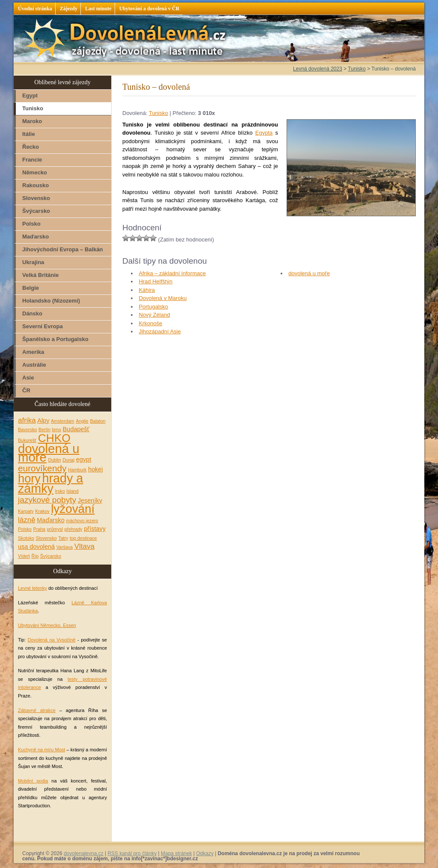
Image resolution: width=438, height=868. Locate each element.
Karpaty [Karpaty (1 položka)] (26, 511)
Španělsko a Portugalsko (55, 339)
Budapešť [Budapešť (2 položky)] (76, 429)
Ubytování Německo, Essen (47, 625)
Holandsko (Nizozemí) (51, 301)
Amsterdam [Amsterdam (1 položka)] (62, 421)
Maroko (32, 121)
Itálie (29, 134)
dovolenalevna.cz (84, 853)
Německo (35, 172)
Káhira (147, 290)
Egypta (264, 133)
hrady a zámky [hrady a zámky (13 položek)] (50, 484)
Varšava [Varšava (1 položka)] (65, 547)
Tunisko (158, 113)
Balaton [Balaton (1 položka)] (98, 421)
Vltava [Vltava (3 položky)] (84, 546)
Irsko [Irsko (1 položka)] (60, 491)
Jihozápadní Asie (160, 331)
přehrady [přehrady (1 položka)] (74, 529)
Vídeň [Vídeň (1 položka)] (24, 556)
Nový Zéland (154, 315)
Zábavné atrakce (37, 710)
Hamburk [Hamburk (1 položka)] (77, 470)
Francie (32, 160)
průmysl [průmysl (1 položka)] (55, 529)
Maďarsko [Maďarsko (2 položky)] (50, 520)
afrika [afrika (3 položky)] (27, 420)
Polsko (31, 224)
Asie (28, 378)
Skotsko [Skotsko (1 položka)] (26, 538)
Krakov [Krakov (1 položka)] (42, 511)
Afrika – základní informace (172, 273)
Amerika (33, 352)
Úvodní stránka (35, 9)
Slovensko (36, 198)
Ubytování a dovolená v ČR (149, 9)
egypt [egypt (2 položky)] (84, 459)
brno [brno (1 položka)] (57, 430)
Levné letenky (33, 588)
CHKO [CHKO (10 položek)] (54, 438)
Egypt (30, 96)
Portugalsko (153, 307)
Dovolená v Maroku (163, 298)
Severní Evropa (43, 326)
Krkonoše (150, 323)
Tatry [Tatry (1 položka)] (63, 538)
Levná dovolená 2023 (318, 69)
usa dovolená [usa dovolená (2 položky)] (36, 547)
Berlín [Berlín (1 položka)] (44, 430)
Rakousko (36, 185)
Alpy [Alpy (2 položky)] (43, 421)
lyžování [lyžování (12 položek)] (73, 509)
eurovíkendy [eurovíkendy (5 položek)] (42, 468)
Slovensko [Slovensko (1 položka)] (46, 538)
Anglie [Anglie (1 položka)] (82, 421)
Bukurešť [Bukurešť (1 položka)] (27, 440)
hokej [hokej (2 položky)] (96, 469)
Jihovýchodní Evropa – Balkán (63, 249)
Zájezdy (69, 9)
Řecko (31, 147)
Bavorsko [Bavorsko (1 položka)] (27, 430)
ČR (26, 390)
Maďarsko (36, 237)
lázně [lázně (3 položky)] (27, 520)
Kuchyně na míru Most (41, 750)
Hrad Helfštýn (155, 281)
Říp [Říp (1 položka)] (35, 556)
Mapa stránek (176, 853)
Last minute (98, 9)
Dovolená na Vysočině (51, 640)
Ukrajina (33, 262)
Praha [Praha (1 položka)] (39, 529)
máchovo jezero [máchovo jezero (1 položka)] (82, 521)
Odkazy (205, 853)
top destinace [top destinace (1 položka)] (83, 538)
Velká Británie (40, 275)
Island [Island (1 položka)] (72, 491)
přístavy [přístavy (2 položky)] (95, 529)
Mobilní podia (33, 781)
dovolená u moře (309, 273)
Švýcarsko (36, 211)
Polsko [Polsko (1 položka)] (25, 529)
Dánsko (32, 313)
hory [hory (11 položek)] (29, 478)
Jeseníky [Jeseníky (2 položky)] (90, 500)
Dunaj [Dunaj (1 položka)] (68, 460)
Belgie (31, 288)
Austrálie (34, 365)
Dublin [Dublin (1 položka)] (54, 460)
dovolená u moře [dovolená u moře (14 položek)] (49, 453)
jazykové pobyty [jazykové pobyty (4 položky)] (47, 500)
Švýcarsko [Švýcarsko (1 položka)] (51, 556)
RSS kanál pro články (132, 853)
